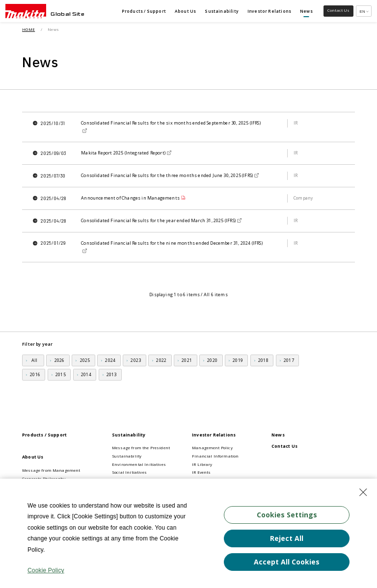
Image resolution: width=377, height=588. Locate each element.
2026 (60, 360)
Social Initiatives (129, 472)
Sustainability (129, 435)
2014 (86, 374)
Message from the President (141, 448)
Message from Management (51, 470)
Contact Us (284, 446)
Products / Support (44, 435)
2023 (136, 360)
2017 (289, 360)
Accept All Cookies (287, 561)
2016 (35, 374)
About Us (33, 457)
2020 (212, 360)
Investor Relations (214, 435)
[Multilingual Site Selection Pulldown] (364, 11)
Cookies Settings (287, 514)
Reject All (287, 538)
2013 (112, 374)
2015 (61, 374)
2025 (85, 360)
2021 (187, 360)
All (35, 360)
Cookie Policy (46, 570)
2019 (238, 360)
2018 (263, 360)
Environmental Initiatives (139, 464)
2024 (110, 360)
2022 (161, 360)
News (278, 435)
